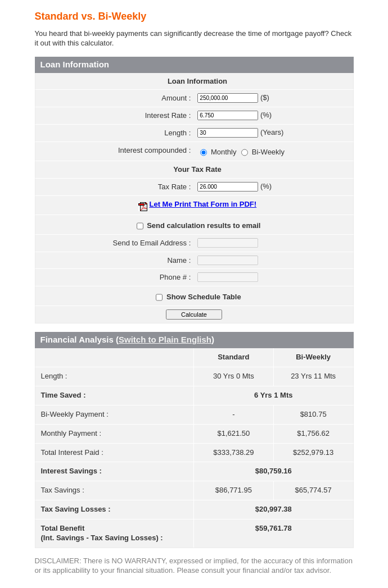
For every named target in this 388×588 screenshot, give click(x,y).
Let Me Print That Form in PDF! (203, 204)
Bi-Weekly (268, 152)
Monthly (225, 152)
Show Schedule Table (204, 297)
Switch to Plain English (165, 339)
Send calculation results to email (204, 225)
